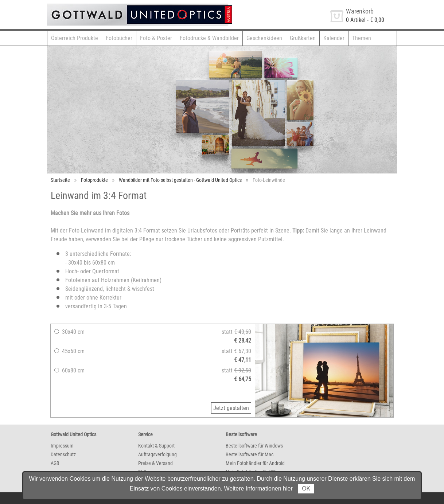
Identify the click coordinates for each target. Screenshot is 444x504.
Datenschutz (63, 454)
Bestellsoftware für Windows (254, 446)
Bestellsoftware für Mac (250, 454)
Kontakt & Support (156, 446)
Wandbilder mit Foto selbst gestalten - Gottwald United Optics (180, 180)
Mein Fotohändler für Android (255, 463)
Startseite (60, 180)
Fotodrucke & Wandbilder (209, 38)
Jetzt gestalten (231, 408)
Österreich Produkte (75, 38)
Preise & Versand (155, 463)
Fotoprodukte (94, 180)
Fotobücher (119, 38)
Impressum (62, 446)
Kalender (334, 38)
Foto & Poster (156, 38)
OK (306, 489)
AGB (55, 463)
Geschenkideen (264, 38)
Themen (362, 38)
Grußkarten (303, 38)
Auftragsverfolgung (157, 454)
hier (288, 489)
